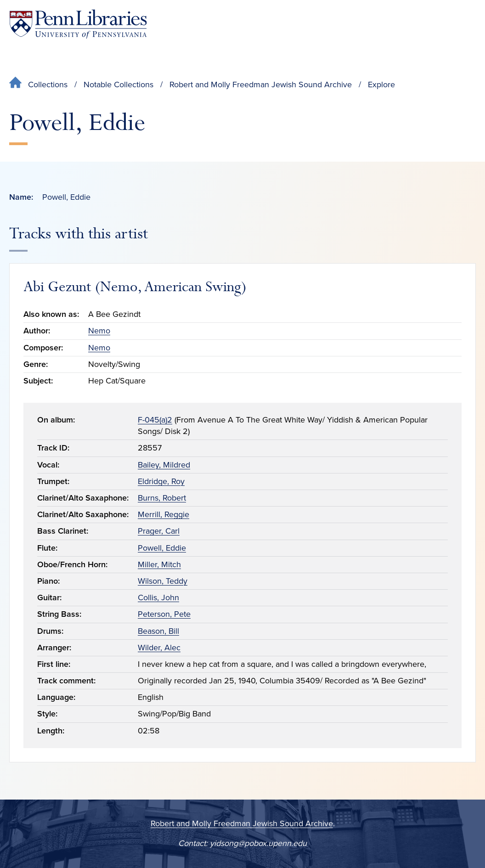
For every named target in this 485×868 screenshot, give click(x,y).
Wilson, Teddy (163, 581)
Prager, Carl (159, 531)
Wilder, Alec (159, 648)
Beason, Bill (158, 631)
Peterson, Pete (164, 614)
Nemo (99, 331)
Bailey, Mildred (164, 465)
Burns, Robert (162, 498)
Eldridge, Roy (161, 481)
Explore (381, 85)
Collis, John (158, 597)
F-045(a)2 (155, 420)
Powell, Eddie (162, 548)
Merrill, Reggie (164, 514)
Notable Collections (118, 85)
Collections (48, 85)
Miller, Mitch (159, 564)
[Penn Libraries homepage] (78, 24)
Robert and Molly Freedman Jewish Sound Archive (261, 85)
